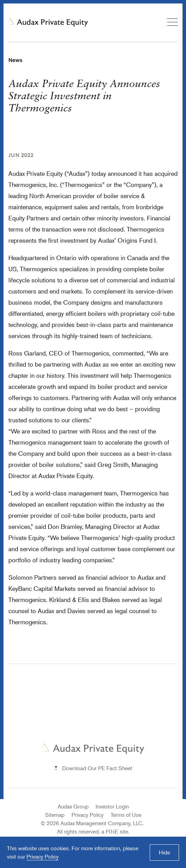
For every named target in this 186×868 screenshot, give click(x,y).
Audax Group (73, 806)
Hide (164, 852)
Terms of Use (126, 815)
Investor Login (112, 806)
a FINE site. (116, 831)
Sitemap (55, 815)
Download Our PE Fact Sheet (97, 768)
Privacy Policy (88, 815)
